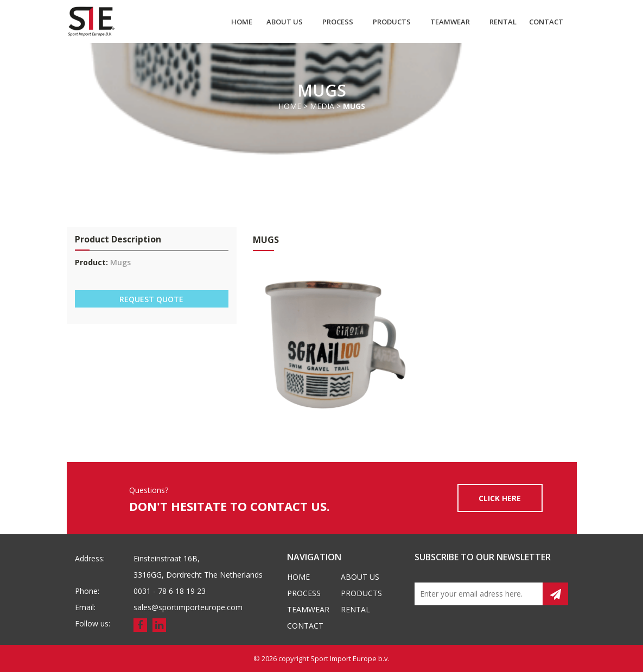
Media (322, 106)
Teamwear (450, 22)
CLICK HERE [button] (500, 498)
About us (285, 22)
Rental (503, 22)
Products (392, 22)
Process (338, 22)
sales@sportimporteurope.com (188, 607)
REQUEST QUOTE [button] (151, 299)
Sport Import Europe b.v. (350, 658)
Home (242, 22)
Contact (546, 22)
